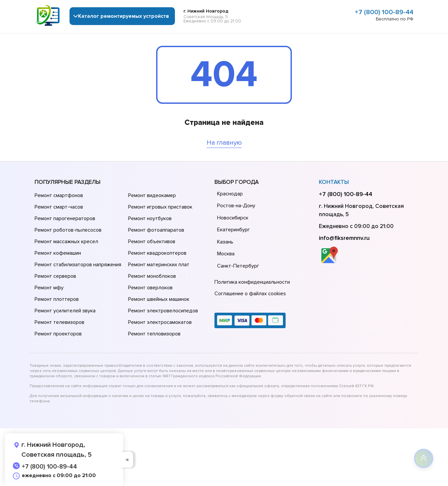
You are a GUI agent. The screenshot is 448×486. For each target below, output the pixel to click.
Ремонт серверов (55, 276)
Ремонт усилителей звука (65, 311)
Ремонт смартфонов (59, 195)
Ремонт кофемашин (58, 253)
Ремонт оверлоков (150, 288)
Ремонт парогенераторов (65, 218)
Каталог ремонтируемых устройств (124, 16)
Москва (226, 254)
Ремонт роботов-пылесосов (68, 230)
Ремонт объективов (152, 242)
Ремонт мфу (49, 288)
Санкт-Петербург (238, 266)
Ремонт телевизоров (59, 322)
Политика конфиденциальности (252, 282)
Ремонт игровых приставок (160, 207)
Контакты (334, 182)
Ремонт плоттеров (57, 299)
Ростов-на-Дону (236, 206)
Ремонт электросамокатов (160, 322)
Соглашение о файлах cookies (250, 294)
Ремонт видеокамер (152, 195)
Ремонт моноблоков (152, 276)
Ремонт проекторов (58, 334)
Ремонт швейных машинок (159, 299)
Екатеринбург (234, 230)
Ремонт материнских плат (159, 265)
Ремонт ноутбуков (150, 218)
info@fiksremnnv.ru (344, 238)
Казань (225, 242)
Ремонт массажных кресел (66, 242)
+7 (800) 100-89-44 (384, 12)
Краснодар (230, 194)
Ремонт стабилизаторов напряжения (78, 265)
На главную (224, 143)
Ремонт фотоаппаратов (156, 230)
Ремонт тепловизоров (154, 334)
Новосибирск (233, 218)
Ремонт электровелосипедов (163, 311)
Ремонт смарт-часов (59, 207)
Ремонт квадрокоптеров (157, 253)
